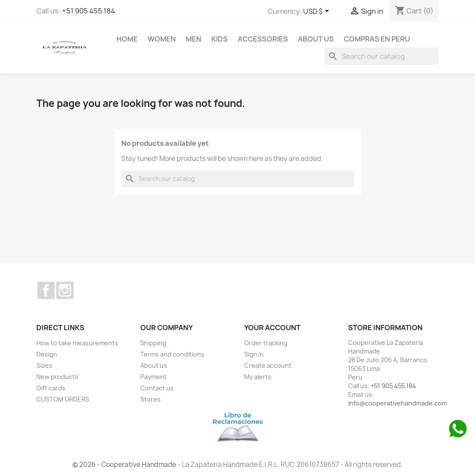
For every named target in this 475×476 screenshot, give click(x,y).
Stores (150, 399)
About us (316, 39)
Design (47, 354)
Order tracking (266, 343)
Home (127, 39)
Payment (153, 377)
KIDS (220, 39)
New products (57, 377)
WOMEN (162, 39)
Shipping (153, 343)
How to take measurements (77, 343)
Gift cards (51, 388)
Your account (272, 328)
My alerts (258, 377)
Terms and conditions (172, 354)
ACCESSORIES (263, 39)
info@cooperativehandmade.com (397, 403)
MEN (194, 39)
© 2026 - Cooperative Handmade (125, 465)
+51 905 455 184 (89, 11)
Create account (268, 365)
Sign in (254, 354)
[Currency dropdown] (318, 12)
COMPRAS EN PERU (377, 39)
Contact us (157, 388)
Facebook (46, 290)
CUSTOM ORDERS (63, 399)
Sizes (44, 365)
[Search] (381, 56)
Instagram (65, 290)
